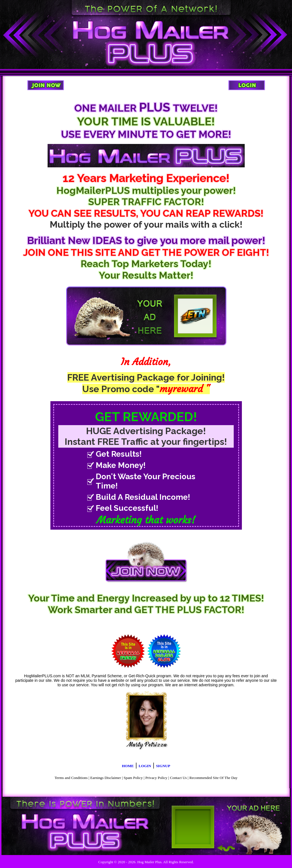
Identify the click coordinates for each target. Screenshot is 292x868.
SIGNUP (163, 766)
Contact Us (179, 778)
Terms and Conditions (71, 778)
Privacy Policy (156, 778)
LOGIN (145, 766)
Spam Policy (133, 778)
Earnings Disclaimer (106, 778)
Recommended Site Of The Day (214, 778)
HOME (128, 766)
